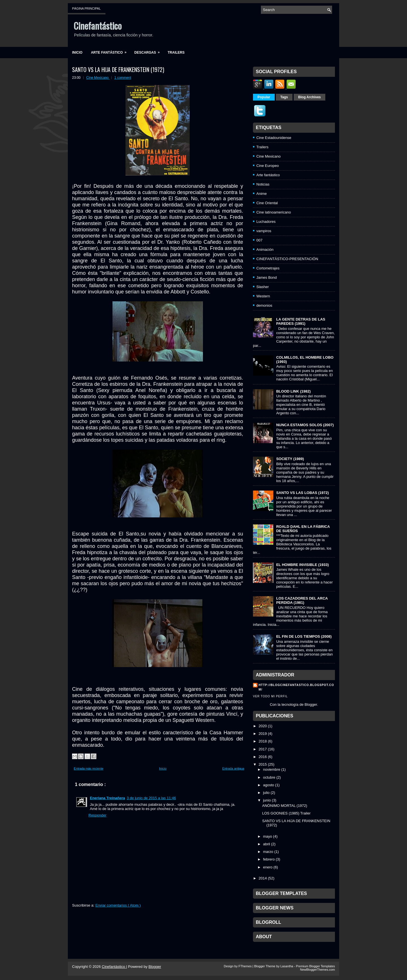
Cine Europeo (268, 166)
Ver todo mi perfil (270, 696)
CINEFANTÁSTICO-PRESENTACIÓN (287, 259)
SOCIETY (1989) (290, 459)
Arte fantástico (111, 51)
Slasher (263, 287)
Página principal (86, 8)
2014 (263, 878)
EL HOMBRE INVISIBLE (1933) (302, 565)
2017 (263, 749)
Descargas (149, 51)
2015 (263, 764)
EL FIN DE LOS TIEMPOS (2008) (304, 636)
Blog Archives (309, 97)
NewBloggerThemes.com (318, 970)
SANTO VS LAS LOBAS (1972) (302, 493)
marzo (268, 852)
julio (266, 793)
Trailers (176, 53)
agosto (269, 785)
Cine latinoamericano (274, 212)
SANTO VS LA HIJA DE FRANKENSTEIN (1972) (118, 69)
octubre (269, 777)
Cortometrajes (268, 268)
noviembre (272, 769)
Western (263, 296)
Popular (264, 97)
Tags (284, 97)
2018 (263, 741)
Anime (262, 194)
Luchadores (266, 222)
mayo (268, 836)
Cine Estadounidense (274, 138)
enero (268, 867)
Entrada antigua (233, 768)
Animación (265, 250)
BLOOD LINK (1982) (293, 391)
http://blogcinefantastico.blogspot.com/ (296, 687)
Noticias (263, 184)
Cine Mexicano (98, 78)
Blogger (311, 704)
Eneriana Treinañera (107, 798)
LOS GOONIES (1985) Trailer (286, 813)
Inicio (77, 53)
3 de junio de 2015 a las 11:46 (151, 798)
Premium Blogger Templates (315, 966)
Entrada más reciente (89, 768)
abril (267, 844)
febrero (269, 859)
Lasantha (287, 966)
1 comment (123, 78)
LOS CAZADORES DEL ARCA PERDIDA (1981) (302, 600)
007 (259, 240)
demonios (264, 305)
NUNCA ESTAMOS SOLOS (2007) (305, 425)
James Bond (267, 277)
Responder (98, 815)
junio (267, 800)
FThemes (246, 966)
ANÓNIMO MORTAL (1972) (284, 806)
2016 (263, 757)
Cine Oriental (267, 203)
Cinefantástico (98, 26)
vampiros (264, 231)
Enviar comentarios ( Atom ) (118, 905)
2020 (263, 726)
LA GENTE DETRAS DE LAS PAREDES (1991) (301, 321)
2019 (263, 734)
